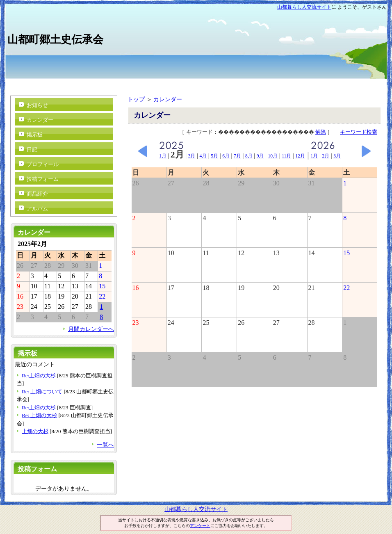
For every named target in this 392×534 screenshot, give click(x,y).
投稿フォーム (43, 179)
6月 (226, 156)
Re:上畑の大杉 (39, 375)
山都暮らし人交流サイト (304, 7)
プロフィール (43, 164)
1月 (163, 156)
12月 (300, 156)
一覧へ (105, 445)
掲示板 (35, 135)
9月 (260, 156)
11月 (286, 156)
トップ (136, 99)
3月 (192, 156)
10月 (273, 156)
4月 (203, 156)
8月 (249, 156)
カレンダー (168, 99)
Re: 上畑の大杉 (39, 415)
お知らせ (37, 105)
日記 (32, 149)
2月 (326, 156)
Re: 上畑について (42, 391)
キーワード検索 (359, 132)
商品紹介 (37, 194)
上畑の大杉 (35, 431)
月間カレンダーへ (91, 329)
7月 (237, 156)
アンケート (200, 526)
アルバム (37, 209)
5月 (214, 156)
